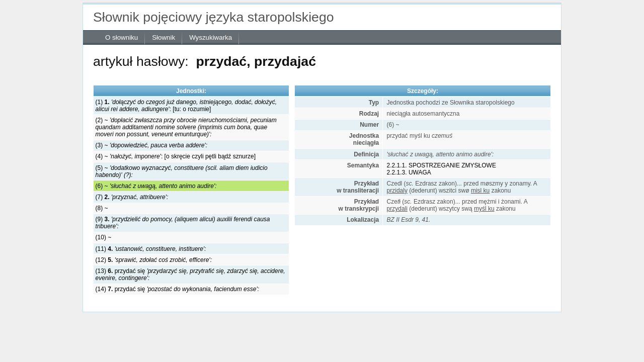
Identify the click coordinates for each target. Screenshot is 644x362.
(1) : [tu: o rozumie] (186, 106)
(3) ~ (151, 145)
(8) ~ (102, 208)
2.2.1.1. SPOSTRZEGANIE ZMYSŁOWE (441, 165)
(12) (154, 260)
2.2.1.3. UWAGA (409, 172)
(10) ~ (104, 237)
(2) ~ (186, 127)
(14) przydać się (177, 289)
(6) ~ (156, 186)
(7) (132, 197)
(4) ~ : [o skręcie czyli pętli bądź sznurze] (176, 156)
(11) (151, 249)
